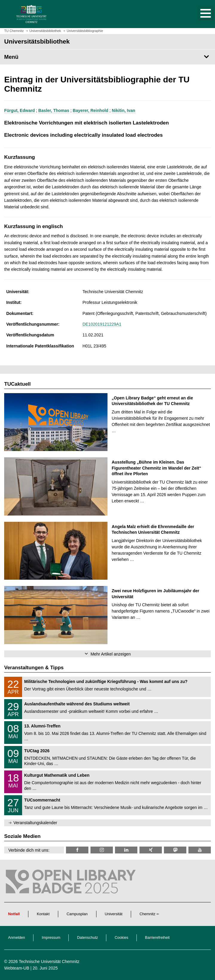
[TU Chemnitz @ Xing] (151, 850)
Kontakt (43, 914)
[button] (199, 14)
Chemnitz (147, 914)
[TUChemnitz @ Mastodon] (175, 850)
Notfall (14, 914)
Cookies (122, 938)
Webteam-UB (17, 968)
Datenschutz (87, 938)
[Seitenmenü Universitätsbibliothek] (107, 57)
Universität (114, 914)
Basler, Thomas (54, 110)
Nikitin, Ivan (123, 110)
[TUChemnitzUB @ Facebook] (77, 850)
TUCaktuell (17, 384)
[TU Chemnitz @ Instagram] (102, 850)
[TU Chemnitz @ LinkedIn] (126, 850)
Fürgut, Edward (20, 110)
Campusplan (77, 914)
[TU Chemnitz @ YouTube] (200, 850)
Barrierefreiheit (158, 938)
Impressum (51, 938)
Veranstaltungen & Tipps (34, 668)
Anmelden (17, 938)
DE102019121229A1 (102, 324)
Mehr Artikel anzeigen (111, 654)
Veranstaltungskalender (35, 823)
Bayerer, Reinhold (91, 110)
